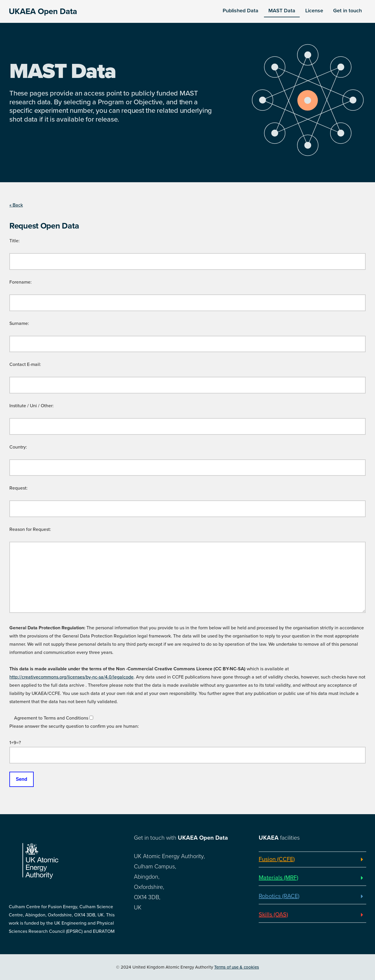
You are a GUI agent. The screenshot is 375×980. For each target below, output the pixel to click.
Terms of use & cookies (237, 967)
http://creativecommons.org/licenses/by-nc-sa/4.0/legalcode (71, 677)
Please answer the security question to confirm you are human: (74, 726)
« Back (16, 205)
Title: (15, 241)
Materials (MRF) (278, 878)
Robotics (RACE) (279, 896)
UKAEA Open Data (43, 11)
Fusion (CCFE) (277, 859)
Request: (18, 488)
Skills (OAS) (273, 915)
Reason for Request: (30, 529)
